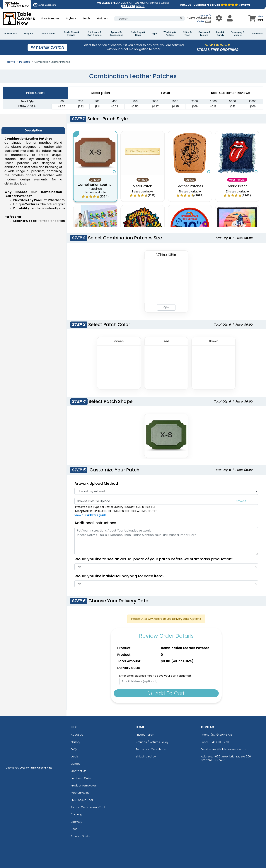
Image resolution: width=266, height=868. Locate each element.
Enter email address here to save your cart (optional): (155, 676)
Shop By (28, 34)
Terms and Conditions (151, 749)
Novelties (257, 34)
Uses (74, 829)
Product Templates (84, 785)
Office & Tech (187, 34)
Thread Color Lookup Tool (88, 807)
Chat (208, 21)
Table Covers (48, 34)
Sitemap (77, 822)
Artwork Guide (80, 836)
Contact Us (79, 771)
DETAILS (140, 6)
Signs (155, 34)
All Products (10, 34)
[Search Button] (181, 19)
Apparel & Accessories (116, 34)
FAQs (74, 749)
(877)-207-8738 (222, 735)
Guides (102, 18)
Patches (25, 62)
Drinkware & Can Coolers (94, 34)
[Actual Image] (166, 567)
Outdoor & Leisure (204, 34)
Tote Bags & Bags (138, 34)
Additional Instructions (95, 523)
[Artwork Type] (166, 491)
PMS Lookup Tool (82, 800)
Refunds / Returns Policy (152, 742)
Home (11, 62)
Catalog (76, 814)
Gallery (75, 742)
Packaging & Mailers (238, 34)
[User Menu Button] (219, 18)
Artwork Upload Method (96, 483)
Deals (87, 18)
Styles (70, 18)
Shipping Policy (146, 756)
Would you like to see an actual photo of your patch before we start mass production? (156, 559)
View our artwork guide (91, 515)
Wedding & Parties (170, 34)
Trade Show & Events (71, 34)
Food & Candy (220, 34)
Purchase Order (81, 778)
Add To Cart (166, 693)
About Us (77, 735)
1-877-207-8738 (199, 18)
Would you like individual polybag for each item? (121, 576)
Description (100, 93)
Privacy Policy (145, 735)
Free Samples (50, 18)
